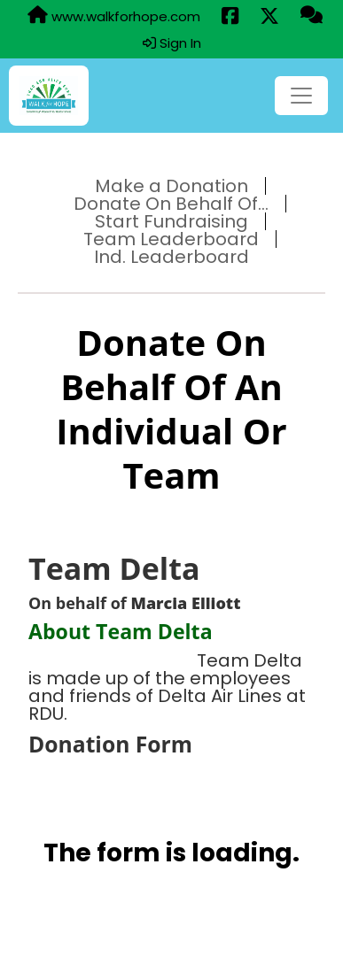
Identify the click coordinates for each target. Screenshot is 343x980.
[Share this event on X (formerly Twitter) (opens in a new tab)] (269, 17)
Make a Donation (171, 186)
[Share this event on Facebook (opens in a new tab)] (230, 17)
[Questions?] (312, 16)
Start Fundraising (171, 221)
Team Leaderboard (171, 239)
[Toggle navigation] (301, 96)
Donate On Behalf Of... (171, 204)
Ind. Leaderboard (171, 257)
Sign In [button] (172, 43)
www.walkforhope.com (114, 16)
